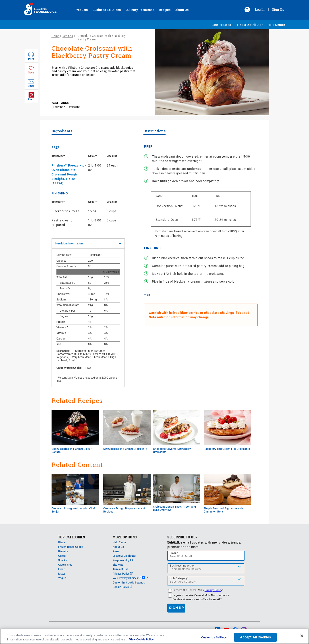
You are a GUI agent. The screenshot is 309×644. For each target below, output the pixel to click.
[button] (247, 10)
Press (116, 551)
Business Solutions (104, 10)
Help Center (276, 25)
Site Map (118, 565)
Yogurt (62, 578)
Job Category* (179, 578)
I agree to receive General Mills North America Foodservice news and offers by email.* (201, 597)
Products (79, 10)
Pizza (61, 542)
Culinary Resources (137, 10)
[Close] (302, 636)
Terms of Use (120, 569)
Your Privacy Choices (130, 578)
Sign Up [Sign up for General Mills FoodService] (278, 9)
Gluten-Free (65, 565)
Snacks (62, 560)
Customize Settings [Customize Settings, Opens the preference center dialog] (214, 638)
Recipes (162, 10)
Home (56, 36)
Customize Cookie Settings (129, 583)
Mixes (62, 574)
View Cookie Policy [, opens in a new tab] (141, 639)
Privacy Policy (123, 574)
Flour (61, 569)
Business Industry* (182, 566)
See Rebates (222, 25)
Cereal (62, 556)
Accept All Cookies (255, 637)
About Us (179, 10)
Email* (174, 553)
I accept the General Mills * (198, 590)
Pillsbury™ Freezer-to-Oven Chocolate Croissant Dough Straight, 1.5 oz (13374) (69, 174)
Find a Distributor (250, 25)
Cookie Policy (122, 587)
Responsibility (123, 560)
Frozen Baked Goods (71, 547)
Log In (260, 9)
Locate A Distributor (124, 556)
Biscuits (63, 551)
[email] (206, 556)
